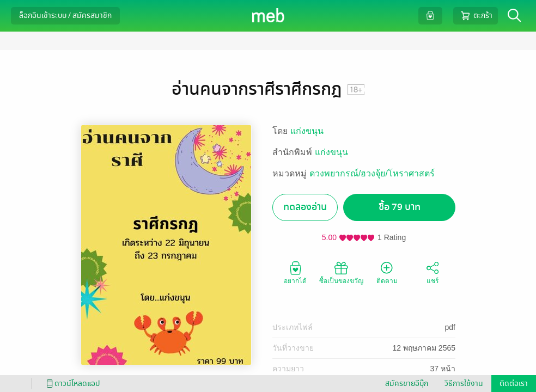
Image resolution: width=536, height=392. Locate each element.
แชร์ (433, 272)
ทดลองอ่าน (305, 207)
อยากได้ (295, 272)
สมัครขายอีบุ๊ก (407, 384)
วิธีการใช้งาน (464, 384)
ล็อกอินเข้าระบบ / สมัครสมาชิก (65, 16)
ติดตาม (387, 272)
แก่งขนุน (307, 131)
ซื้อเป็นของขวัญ (341, 272)
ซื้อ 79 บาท (400, 207)
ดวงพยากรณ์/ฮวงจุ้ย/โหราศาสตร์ (372, 173)
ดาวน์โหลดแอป (71, 384)
